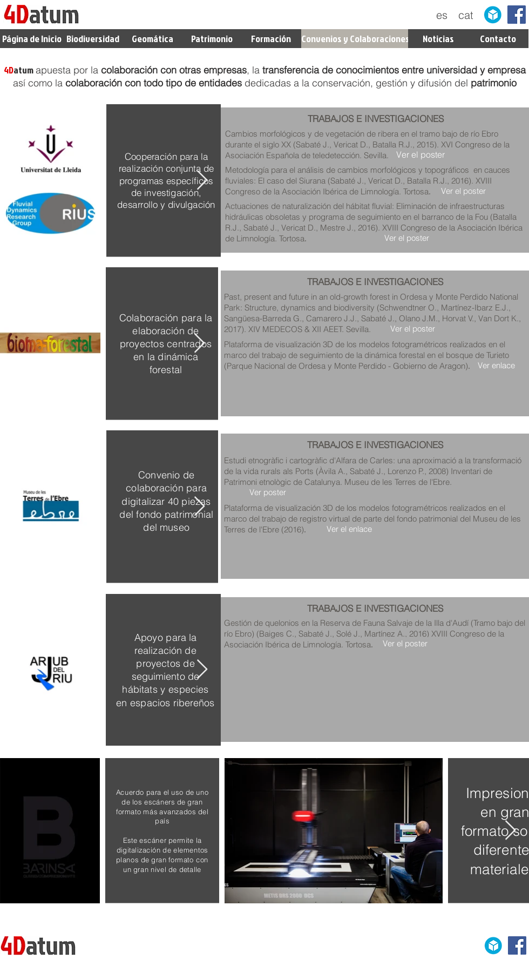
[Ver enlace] (496, 365)
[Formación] (271, 39)
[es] (442, 15)
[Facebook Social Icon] (517, 15)
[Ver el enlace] (349, 529)
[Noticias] (438, 39)
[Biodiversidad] (93, 39)
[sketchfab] (493, 15)
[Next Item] (202, 181)
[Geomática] (152, 39)
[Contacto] (498, 39)
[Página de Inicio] (32, 39)
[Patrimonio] (212, 39)
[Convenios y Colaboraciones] (355, 39)
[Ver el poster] (420, 154)
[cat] (466, 15)
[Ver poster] (267, 492)
